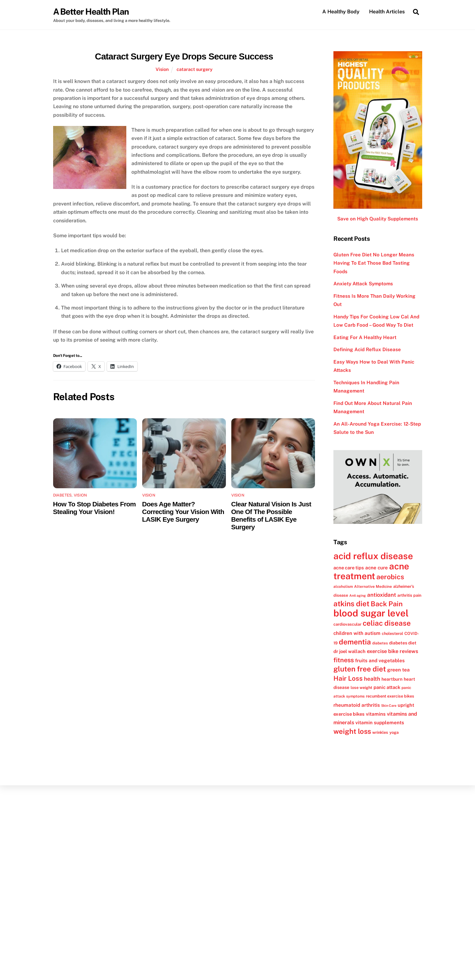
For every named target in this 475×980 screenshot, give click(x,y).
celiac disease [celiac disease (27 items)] (387, 623)
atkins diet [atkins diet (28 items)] (351, 604)
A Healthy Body (341, 12)
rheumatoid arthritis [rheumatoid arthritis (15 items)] (357, 705)
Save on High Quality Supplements (378, 219)
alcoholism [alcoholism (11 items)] (343, 587)
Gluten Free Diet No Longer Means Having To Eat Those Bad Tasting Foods (374, 263)
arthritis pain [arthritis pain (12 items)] (409, 595)
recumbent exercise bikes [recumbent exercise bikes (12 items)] (390, 696)
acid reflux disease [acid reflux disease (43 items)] (373, 556)
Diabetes (63, 496)
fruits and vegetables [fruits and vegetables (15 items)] (380, 660)
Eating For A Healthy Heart (365, 337)
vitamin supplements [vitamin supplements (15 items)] (380, 723)
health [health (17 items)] (372, 679)
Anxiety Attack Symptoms (363, 284)
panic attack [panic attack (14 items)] (387, 687)
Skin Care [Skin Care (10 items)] (389, 705)
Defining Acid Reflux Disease (367, 350)
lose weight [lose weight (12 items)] (361, 688)
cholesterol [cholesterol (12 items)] (392, 633)
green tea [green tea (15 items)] (398, 670)
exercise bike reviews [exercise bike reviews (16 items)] (392, 652)
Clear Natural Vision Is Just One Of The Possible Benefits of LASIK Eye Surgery (271, 516)
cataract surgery (195, 69)
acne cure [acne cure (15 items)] (377, 567)
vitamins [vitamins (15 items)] (376, 714)
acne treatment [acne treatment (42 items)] (371, 571)
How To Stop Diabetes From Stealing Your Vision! (94, 508)
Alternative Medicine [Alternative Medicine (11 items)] (373, 587)
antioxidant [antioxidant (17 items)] (382, 595)
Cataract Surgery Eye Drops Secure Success (184, 56)
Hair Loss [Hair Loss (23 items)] (348, 678)
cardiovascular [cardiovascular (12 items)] (347, 625)
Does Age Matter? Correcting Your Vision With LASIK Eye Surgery (183, 512)
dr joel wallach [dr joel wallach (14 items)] (349, 652)
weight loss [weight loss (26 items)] (352, 731)
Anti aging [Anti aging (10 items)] (358, 595)
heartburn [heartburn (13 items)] (392, 679)
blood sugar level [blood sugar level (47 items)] (371, 613)
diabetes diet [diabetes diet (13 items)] (403, 643)
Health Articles (387, 12)
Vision (162, 69)
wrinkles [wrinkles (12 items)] (380, 732)
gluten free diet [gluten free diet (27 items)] (360, 669)
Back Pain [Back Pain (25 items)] (387, 604)
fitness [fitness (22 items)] (344, 660)
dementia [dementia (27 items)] (355, 642)
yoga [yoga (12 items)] (394, 732)
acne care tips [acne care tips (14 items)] (349, 568)
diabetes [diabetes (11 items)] (380, 643)
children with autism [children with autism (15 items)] (357, 633)
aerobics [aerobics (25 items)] (390, 577)
